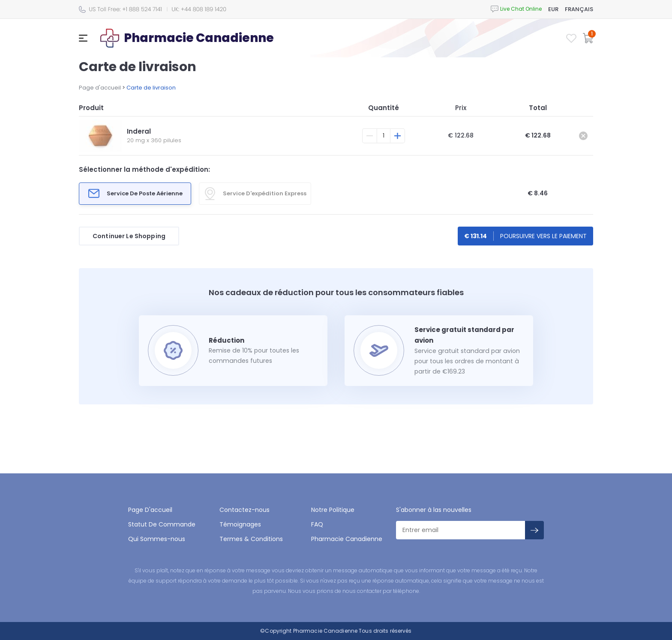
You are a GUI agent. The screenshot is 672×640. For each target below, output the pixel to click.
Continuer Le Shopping (129, 236)
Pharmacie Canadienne (347, 539)
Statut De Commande (162, 524)
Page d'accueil (100, 88)
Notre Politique (333, 510)
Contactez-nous (244, 510)
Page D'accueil (150, 510)
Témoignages (240, 524)
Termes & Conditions (251, 539)
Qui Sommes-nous (157, 539)
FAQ (317, 524)
